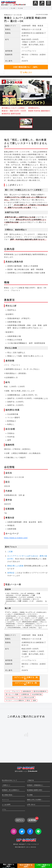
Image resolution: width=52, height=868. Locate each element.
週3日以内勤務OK (40, 691)
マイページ (6, 800)
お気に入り (27, 72)
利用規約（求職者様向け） (35, 785)
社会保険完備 (37, 694)
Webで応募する (26, 866)
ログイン (20, 820)
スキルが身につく (12, 697)
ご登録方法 (31, 780)
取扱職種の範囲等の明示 (35, 790)
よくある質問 (6, 805)
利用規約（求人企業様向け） (11, 790)
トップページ (5, 8)
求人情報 (30, 795)
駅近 (28, 700)
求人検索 (13, 8)
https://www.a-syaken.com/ (16, 538)
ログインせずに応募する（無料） (26, 678)
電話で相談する (9, 866)
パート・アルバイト (13, 691)
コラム (4, 809)
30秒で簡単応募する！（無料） (26, 67)
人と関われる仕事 (28, 697)
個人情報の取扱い (8, 795)
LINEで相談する (43, 866)
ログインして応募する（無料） (26, 684)
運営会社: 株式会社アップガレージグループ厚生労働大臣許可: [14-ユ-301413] (26, 844)
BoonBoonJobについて (10, 780)
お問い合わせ (31, 805)
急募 (34, 700)
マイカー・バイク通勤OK (15, 700)
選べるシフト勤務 (12, 694)
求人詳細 (20, 8)
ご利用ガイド (6, 785)
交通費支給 (25, 694)
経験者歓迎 (27, 691)
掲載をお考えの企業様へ (35, 800)
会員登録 (33, 819)
